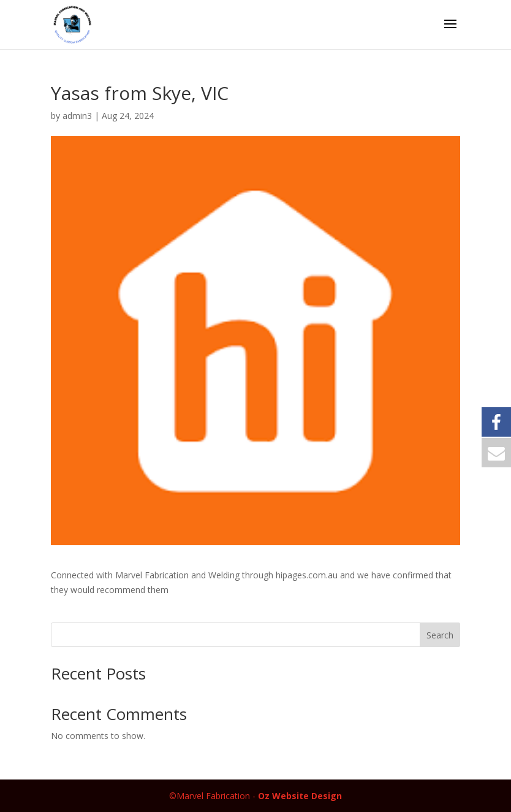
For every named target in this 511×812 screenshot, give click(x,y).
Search (440, 635)
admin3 (77, 116)
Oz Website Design (300, 796)
